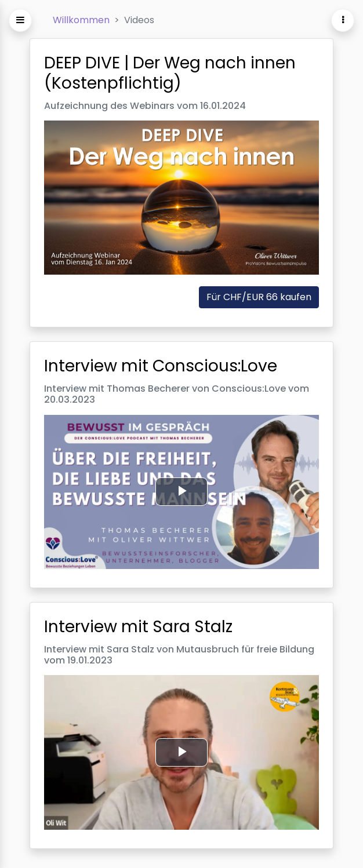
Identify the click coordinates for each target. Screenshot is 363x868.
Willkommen (81, 20)
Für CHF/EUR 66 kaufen (259, 298)
